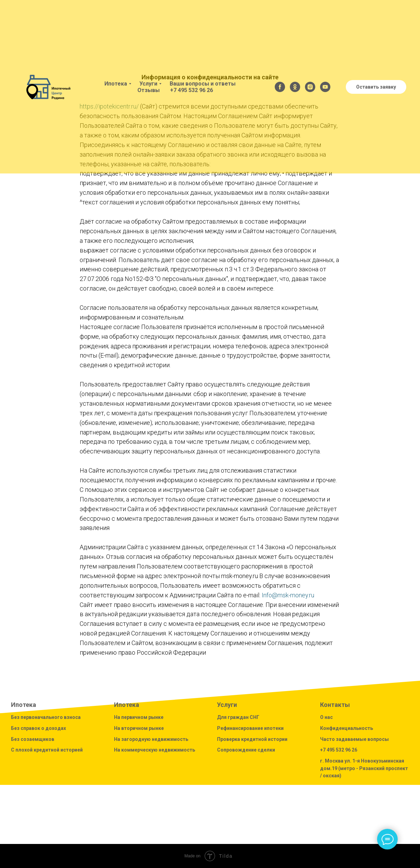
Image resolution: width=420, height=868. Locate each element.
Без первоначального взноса (46, 717)
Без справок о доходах (38, 728)
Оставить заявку (376, 87)
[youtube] (325, 87)
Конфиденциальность (347, 728)
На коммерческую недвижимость (155, 750)
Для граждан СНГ (238, 717)
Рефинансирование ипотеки (250, 728)
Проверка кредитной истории (252, 739)
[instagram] (310, 87)
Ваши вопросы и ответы (203, 84)
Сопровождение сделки (246, 750)
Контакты (335, 705)
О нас (326, 717)
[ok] (295, 87)
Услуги (148, 84)
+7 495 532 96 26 (191, 90)
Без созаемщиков (33, 739)
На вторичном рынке (139, 728)
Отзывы (149, 90)
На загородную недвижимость (151, 739)
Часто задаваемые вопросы (354, 739)
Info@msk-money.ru (288, 595)
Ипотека (116, 84)
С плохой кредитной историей (47, 750)
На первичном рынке (139, 717)
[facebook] (280, 87)
